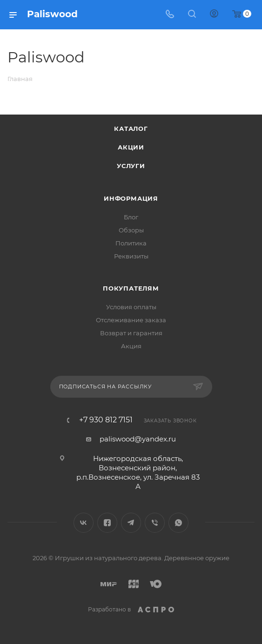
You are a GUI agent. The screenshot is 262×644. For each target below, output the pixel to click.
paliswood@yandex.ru (138, 439)
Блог (131, 217)
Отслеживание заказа (131, 320)
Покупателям (131, 288)
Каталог (131, 129)
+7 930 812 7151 (106, 420)
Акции (131, 147)
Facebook (107, 523)
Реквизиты (131, 256)
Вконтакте (84, 523)
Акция (131, 346)
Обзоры (131, 230)
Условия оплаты (131, 307)
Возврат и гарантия (131, 333)
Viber (155, 523)
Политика (131, 243)
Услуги (131, 166)
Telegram (131, 523)
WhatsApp (178, 523)
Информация (131, 198)
